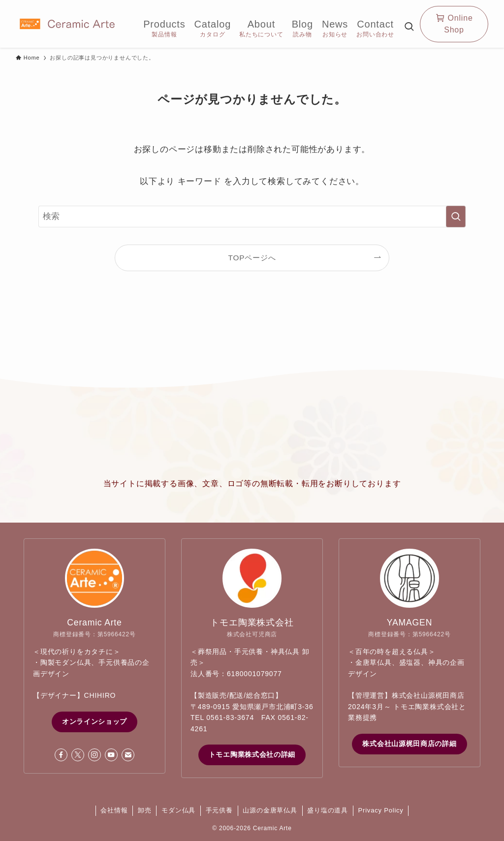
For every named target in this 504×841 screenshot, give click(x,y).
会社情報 (114, 810)
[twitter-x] (78, 755)
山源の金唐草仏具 (270, 810)
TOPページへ (252, 258)
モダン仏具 (178, 810)
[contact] (128, 755)
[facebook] (61, 755)
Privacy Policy (381, 810)
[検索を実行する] (456, 217)
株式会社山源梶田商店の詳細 (409, 744)
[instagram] (94, 755)
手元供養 (219, 810)
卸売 (145, 810)
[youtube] (111, 755)
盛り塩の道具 (328, 810)
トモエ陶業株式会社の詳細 (252, 754)
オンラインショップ (94, 721)
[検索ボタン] (409, 27)
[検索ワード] (252, 217)
